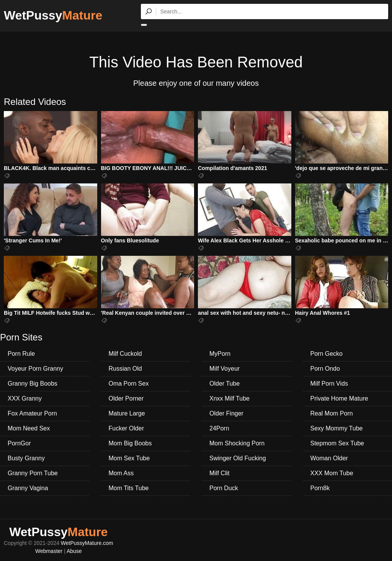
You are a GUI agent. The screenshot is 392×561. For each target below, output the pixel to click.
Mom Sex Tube (129, 458)
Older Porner (126, 398)
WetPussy (53, 15)
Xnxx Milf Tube (229, 398)
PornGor (19, 443)
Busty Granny (26, 458)
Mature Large (127, 413)
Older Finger (226, 413)
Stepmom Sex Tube (337, 443)
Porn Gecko (327, 354)
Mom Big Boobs (130, 443)
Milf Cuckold (125, 354)
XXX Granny (25, 398)
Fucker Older (126, 428)
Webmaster (49, 551)
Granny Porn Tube (33, 473)
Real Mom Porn (332, 413)
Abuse (74, 551)
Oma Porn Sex (129, 384)
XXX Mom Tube (332, 473)
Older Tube (225, 384)
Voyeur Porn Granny (35, 369)
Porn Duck (224, 488)
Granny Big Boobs (33, 384)
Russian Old (125, 369)
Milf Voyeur (225, 369)
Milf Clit (219, 473)
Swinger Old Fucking (238, 458)
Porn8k (320, 488)
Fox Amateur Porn (32, 413)
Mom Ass (121, 473)
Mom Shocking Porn (237, 443)
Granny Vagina (28, 488)
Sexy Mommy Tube (337, 428)
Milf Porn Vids (329, 384)
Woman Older (329, 458)
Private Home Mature (339, 398)
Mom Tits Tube (129, 488)
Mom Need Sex (29, 428)
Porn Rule (21, 354)
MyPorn (220, 354)
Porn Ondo (325, 369)
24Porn (219, 428)
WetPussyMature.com (87, 543)
